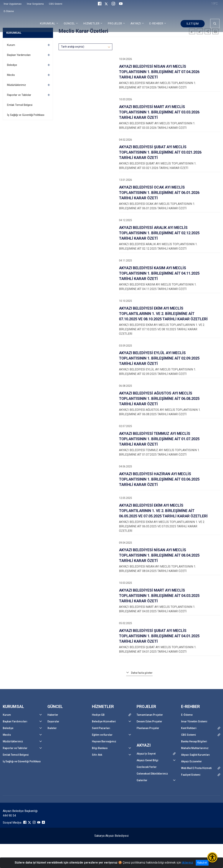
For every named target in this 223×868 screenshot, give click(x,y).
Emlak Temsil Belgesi (20, 105)
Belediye (12, 65)
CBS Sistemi (189, 735)
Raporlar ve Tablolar (19, 95)
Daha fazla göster (142, 673)
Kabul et (202, 863)
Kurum (11, 45)
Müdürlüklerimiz (16, 85)
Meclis (11, 75)
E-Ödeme (9, 11)
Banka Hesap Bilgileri (194, 741)
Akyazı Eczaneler (191, 761)
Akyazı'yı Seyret (146, 754)
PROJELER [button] (115, 23)
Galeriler (142, 780)
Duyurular (53, 721)
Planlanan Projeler (148, 728)
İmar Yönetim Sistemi (194, 721)
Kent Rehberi (189, 728)
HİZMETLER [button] (91, 23)
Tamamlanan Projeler (150, 715)
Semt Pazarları (101, 728)
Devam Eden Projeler (149, 721)
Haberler (53, 715)
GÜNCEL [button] (69, 23)
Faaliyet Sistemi (191, 775)
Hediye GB (98, 715)
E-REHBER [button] (156, 23)
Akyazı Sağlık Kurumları (195, 755)
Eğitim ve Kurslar (102, 735)
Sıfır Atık (97, 755)
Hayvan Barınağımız (104, 741)
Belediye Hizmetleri (104, 721)
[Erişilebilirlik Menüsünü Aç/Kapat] (212, 857)
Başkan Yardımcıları (19, 55)
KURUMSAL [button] (48, 23)
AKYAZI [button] (136, 23)
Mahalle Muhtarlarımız (195, 748)
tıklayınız (187, 863)
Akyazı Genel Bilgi (147, 760)
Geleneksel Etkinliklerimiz (152, 774)
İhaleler (52, 728)
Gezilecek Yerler (147, 767)
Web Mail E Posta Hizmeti (196, 768)
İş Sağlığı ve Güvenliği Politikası (26, 115)
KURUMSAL (14, 33)
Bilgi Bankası (100, 748)
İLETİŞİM (193, 24)
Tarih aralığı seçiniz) (73, 47)
